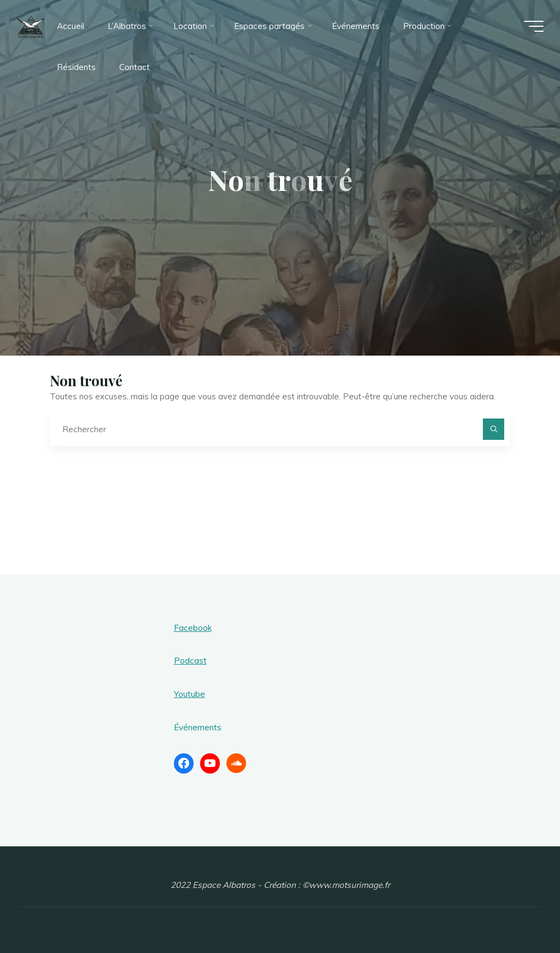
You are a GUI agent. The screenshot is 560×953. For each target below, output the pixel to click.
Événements (198, 727)
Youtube (189, 694)
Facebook (193, 628)
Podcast (190, 661)
